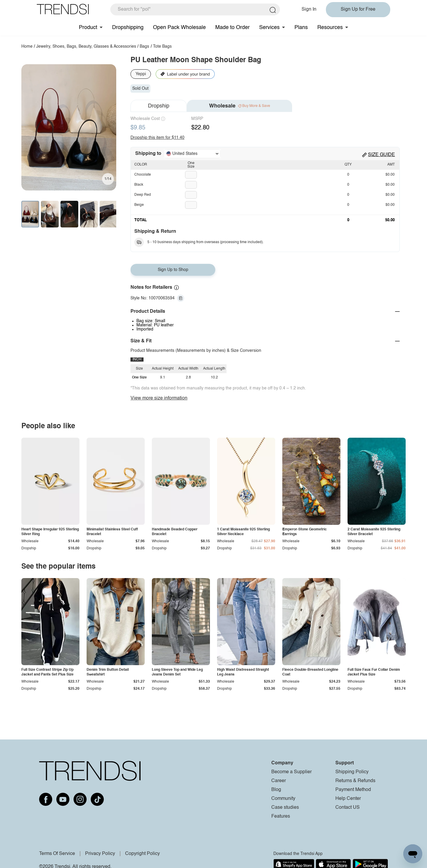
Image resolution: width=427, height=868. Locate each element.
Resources (330, 28)
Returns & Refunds (355, 781)
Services (269, 28)
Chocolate (143, 175)
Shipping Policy (352, 772)
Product (88, 28)
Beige (139, 205)
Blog (276, 790)
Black (139, 185)
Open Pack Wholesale (179, 28)
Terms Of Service (57, 854)
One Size (191, 165)
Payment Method (353, 790)
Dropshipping (128, 28)
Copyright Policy (142, 854)
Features (281, 816)
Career (279, 781)
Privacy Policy (100, 854)
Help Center (348, 799)
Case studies (285, 808)
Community (283, 799)
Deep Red (143, 195)
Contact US (348, 808)
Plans (301, 28)
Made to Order (232, 28)
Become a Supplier (291, 772)
